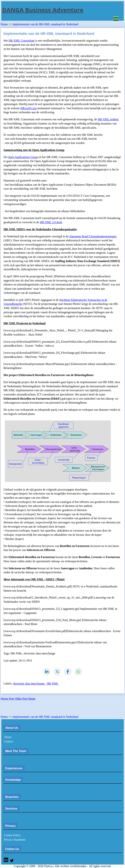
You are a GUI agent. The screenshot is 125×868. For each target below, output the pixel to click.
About (8, 737)
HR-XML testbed (108, 119)
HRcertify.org (29, 108)
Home (5, 24)
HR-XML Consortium (22, 41)
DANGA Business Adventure (43, 10)
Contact (9, 742)
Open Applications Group (23, 157)
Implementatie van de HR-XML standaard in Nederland (45, 24)
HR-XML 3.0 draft (51, 222)
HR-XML (53, 684)
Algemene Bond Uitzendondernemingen (93, 236)
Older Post (21, 699)
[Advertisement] (43, 709)
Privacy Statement (15, 840)
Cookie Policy (12, 835)
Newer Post (7, 699)
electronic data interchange (29, 684)
